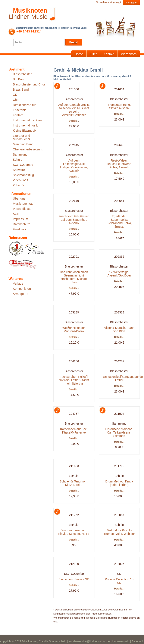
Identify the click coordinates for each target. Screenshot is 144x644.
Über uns (19, 198)
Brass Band (21, 90)
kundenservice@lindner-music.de (89, 641)
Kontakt (109, 54)
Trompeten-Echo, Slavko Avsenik (119, 106)
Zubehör (19, 185)
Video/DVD (20, 180)
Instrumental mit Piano (28, 120)
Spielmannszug (23, 175)
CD (15, 95)
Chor (16, 100)
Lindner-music (121, 641)
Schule (18, 160)
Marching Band (23, 144)
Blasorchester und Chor (29, 84)
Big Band (19, 79)
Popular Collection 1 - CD (119, 581)
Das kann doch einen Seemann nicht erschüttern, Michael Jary (74, 277)
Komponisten (22, 289)
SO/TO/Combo (23, 165)
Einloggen (131, 3)
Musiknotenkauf (24, 204)
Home (79, 54)
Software (19, 170)
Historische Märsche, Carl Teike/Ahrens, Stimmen (119, 432)
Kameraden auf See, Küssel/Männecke (74, 431)
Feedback (20, 229)
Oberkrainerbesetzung (28, 149)
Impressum (20, 219)
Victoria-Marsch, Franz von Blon (119, 329)
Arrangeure (21, 294)
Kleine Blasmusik (25, 131)
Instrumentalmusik (25, 125)
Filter (93, 54)
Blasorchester (22, 74)
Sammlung (20, 154)
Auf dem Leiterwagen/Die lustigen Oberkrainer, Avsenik (74, 166)
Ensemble (20, 110)
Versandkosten (23, 209)
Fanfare (18, 115)
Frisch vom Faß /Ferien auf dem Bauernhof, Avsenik (74, 220)
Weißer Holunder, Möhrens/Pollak (74, 329)
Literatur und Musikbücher (22, 137)
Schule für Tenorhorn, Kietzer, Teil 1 (74, 483)
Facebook (138, 641)
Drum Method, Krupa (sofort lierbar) (119, 483)
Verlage (18, 284)
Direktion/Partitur (24, 105)
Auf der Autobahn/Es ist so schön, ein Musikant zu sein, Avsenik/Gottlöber (74, 110)
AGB (16, 214)
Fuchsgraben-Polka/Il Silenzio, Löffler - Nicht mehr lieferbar (74, 380)
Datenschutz (21, 224)
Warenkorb (129, 54)
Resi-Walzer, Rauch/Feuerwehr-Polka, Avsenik (119, 164)
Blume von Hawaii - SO (74, 579)
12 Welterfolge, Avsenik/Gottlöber (119, 274)
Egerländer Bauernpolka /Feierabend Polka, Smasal (119, 221)
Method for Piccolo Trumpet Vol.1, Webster (119, 532)
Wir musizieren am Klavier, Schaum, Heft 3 (74, 532)
